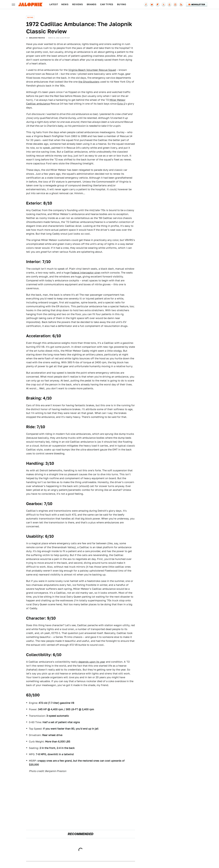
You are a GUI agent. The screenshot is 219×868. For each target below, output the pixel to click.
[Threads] (169, 4)
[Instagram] (175, 4)
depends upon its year (92, 662)
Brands (92, 4)
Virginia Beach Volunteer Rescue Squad (92, 70)
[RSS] (181, 4)
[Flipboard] (158, 4)
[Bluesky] (152, 4)
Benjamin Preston (37, 38)
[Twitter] (164, 4)
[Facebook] (146, 4)
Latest (54, 4)
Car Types (107, 4)
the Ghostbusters (89, 82)
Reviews (78, 4)
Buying (122, 4)
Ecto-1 (121, 104)
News (65, 4)
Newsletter (197, 4)
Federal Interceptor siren (85, 273)
